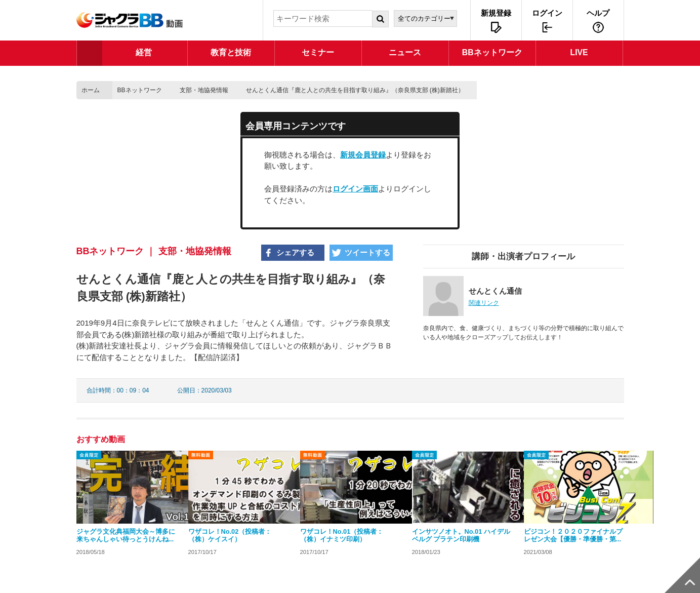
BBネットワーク (140, 90)
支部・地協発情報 (204, 90)
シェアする (295, 252)
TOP (90, 53)
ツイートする (367, 252)
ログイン (547, 13)
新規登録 (496, 13)
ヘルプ (598, 13)
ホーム (91, 90)
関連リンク (484, 303)
